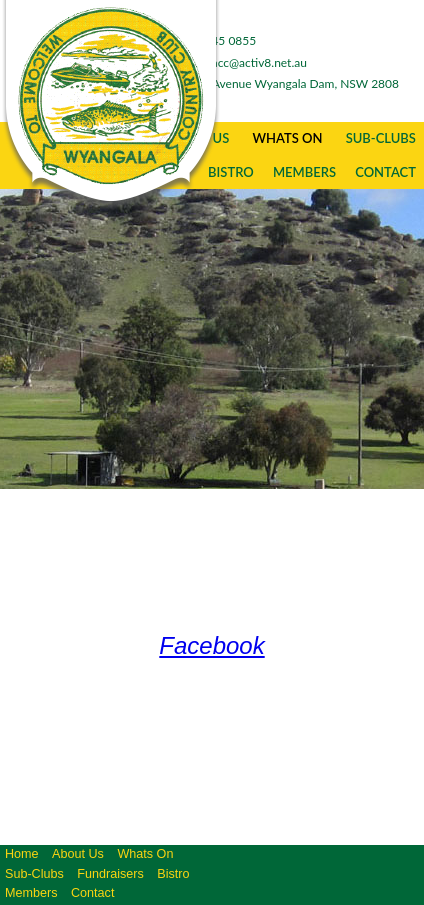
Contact (385, 172)
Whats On (287, 138)
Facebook (211, 645)
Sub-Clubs (381, 138)
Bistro (173, 874)
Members (304, 172)
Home (22, 854)
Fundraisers (110, 874)
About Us (78, 854)
